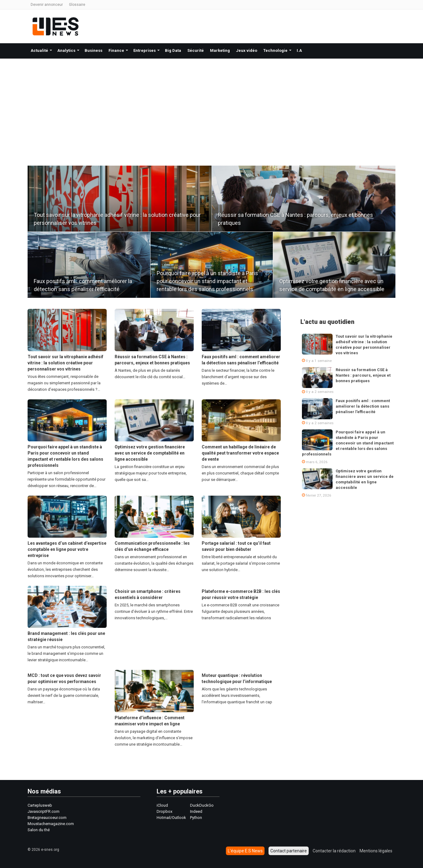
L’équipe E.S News (245, 851)
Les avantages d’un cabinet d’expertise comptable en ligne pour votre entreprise (67, 549)
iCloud (162, 805)
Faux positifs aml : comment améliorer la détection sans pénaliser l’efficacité (363, 406)
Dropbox (164, 811)
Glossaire (77, 5)
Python (196, 818)
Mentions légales (376, 851)
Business (93, 50)
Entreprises (145, 50)
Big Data (173, 50)
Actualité (39, 50)
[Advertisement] (211, 105)
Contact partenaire (289, 851)
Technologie (275, 50)
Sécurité (196, 50)
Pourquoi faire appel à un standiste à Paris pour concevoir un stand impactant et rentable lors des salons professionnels (207, 281)
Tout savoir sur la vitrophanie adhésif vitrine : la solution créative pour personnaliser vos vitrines (65, 363)
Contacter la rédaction (334, 851)
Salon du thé (39, 830)
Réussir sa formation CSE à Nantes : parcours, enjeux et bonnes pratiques (363, 375)
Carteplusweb (40, 805)
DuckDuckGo (202, 805)
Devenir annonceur (47, 5)
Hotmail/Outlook (171, 818)
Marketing (220, 50)
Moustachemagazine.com (51, 824)
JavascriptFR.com (44, 811)
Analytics (66, 50)
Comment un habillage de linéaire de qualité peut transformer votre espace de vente (240, 453)
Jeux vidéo (247, 50)
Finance (116, 50)
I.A (299, 50)
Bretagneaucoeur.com (47, 818)
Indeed (196, 811)
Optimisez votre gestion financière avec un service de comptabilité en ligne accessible (150, 453)
